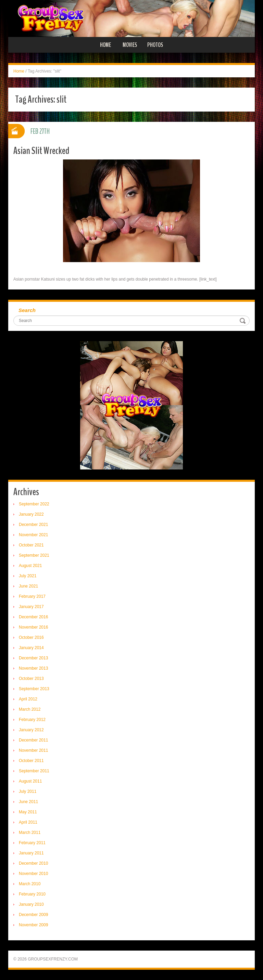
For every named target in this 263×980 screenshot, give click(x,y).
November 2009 (33, 925)
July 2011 (28, 791)
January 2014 (31, 648)
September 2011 (34, 771)
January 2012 (31, 730)
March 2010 (30, 884)
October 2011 (31, 761)
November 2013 (33, 668)
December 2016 (33, 617)
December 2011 (33, 740)
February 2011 (32, 843)
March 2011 (30, 833)
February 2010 (32, 894)
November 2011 (33, 750)
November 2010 (33, 874)
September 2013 (34, 689)
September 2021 (34, 555)
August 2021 (30, 566)
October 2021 (31, 545)
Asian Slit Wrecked (41, 151)
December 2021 (33, 525)
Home (105, 45)
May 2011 (28, 812)
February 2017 (32, 596)
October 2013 (31, 679)
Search (27, 310)
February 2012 (32, 720)
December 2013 (33, 658)
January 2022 (31, 514)
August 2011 (30, 781)
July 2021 (28, 576)
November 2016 (33, 627)
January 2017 (31, 607)
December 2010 (33, 863)
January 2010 (31, 904)
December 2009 (33, 915)
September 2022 (34, 504)
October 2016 (31, 637)
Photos (155, 45)
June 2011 (28, 802)
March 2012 (30, 709)
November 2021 (33, 535)
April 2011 (28, 822)
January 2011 (31, 853)
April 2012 (28, 699)
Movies (130, 45)
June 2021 (28, 586)
